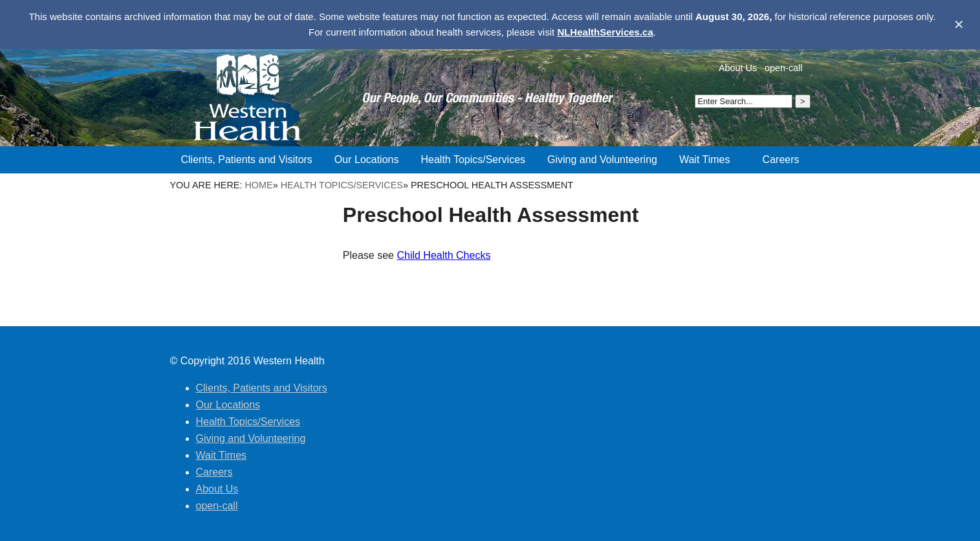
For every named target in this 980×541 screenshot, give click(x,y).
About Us (738, 68)
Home (258, 185)
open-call (783, 68)
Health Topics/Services (342, 185)
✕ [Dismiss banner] (959, 25)
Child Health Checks (443, 255)
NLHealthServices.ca (605, 32)
